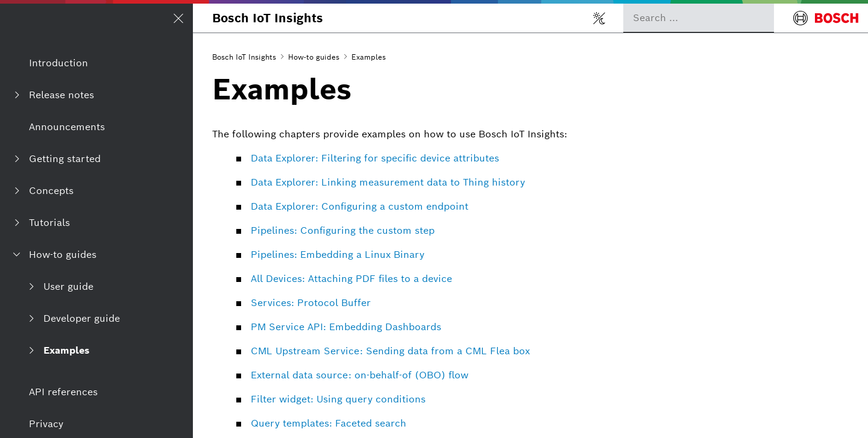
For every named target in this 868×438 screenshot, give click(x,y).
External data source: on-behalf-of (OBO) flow (360, 375)
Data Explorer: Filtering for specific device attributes (375, 158)
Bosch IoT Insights (268, 18)
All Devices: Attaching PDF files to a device (351, 279)
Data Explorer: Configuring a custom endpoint (360, 206)
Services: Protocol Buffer (311, 303)
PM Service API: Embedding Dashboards (346, 327)
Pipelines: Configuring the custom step (343, 230)
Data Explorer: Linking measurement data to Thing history (388, 182)
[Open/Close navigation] (178, 18)
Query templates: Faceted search (329, 423)
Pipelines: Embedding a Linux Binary (338, 255)
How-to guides (314, 57)
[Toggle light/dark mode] (599, 18)
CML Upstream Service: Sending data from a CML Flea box (390, 351)
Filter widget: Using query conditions (338, 399)
